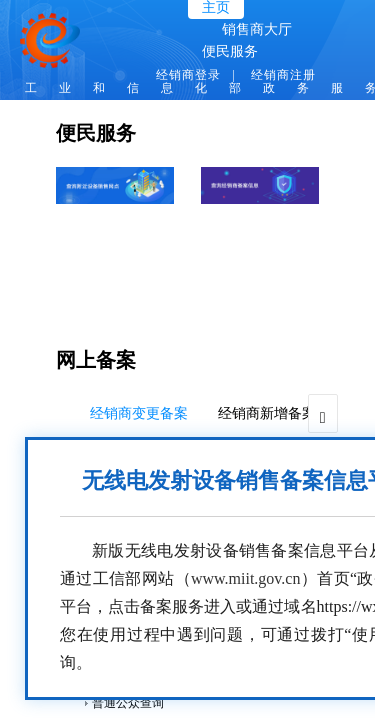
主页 (216, 7)
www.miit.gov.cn (245, 578)
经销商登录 (188, 75)
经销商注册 (283, 75)
